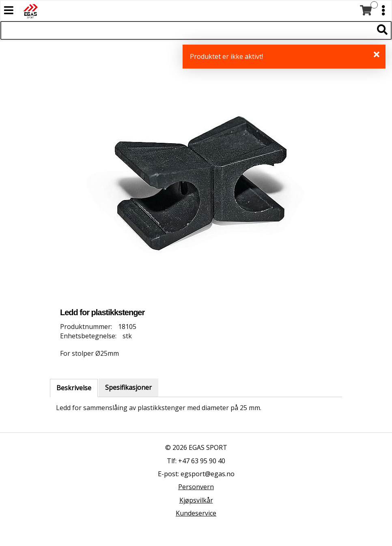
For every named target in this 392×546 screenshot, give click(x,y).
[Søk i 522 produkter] (187, 30)
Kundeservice (196, 513)
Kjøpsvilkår (196, 500)
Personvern (196, 487)
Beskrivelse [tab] (74, 388)
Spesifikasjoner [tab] (128, 387)
